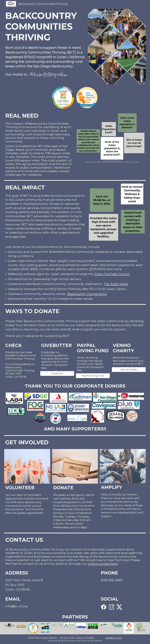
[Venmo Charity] (129, 369)
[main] (45, 26)
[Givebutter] (57, 374)
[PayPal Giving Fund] (93, 376)
